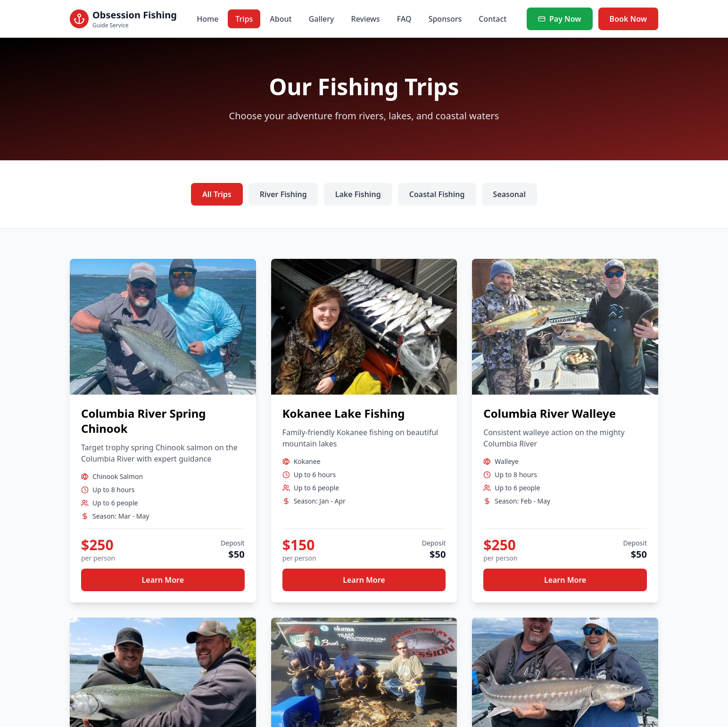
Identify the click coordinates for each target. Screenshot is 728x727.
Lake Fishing (358, 194)
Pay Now (560, 19)
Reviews (366, 19)
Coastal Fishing (437, 194)
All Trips (217, 194)
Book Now (628, 19)
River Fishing (283, 194)
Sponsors (445, 19)
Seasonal (509, 194)
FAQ (404, 19)
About (281, 19)
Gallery (322, 19)
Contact (492, 19)
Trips (244, 19)
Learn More (163, 580)
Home (207, 19)
